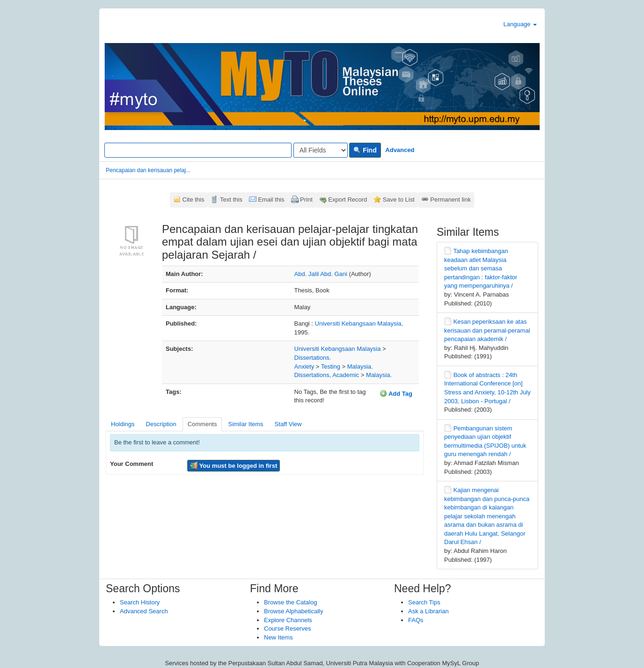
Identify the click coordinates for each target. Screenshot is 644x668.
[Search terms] (198, 150)
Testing (331, 367)
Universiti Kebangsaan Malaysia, (359, 323)
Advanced (400, 150)
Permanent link (450, 200)
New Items (278, 637)
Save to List (399, 200)
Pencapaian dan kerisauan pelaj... (148, 170)
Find (365, 150)
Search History (140, 602)
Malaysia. (360, 367)
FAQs (416, 620)
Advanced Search (144, 611)
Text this (231, 200)
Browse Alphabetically (293, 611)
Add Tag (396, 393)
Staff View (288, 424)
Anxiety (304, 367)
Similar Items (245, 424)
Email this (271, 200)
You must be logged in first (234, 465)
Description (161, 424)
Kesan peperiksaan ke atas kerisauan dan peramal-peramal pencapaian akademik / (487, 330)
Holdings (123, 424)
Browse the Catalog (290, 602)
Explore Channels (288, 620)
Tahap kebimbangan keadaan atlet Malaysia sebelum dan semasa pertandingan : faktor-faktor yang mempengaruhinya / (481, 268)
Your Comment (132, 464)
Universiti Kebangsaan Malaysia (338, 349)
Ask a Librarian (428, 611)
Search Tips (424, 602)
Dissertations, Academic (327, 375)
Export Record (348, 200)
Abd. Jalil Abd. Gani (321, 274)
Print (306, 200)
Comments (202, 424)
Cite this (194, 200)
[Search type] (321, 150)
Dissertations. (313, 358)
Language (520, 24)
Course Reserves (287, 628)
